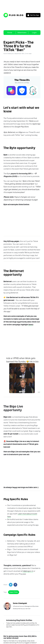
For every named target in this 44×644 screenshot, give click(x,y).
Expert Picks (14, 592)
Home (10, 33)
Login (34, 33)
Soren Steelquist (9, 54)
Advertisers (22, 33)
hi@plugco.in (28, 571)
